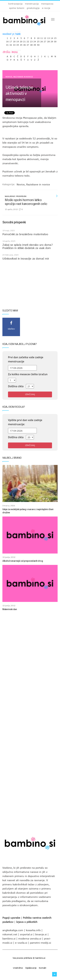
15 (55, 37)
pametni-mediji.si (40, 943)
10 (38, 37)
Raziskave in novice (23, 77)
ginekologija (33, 8)
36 (24, 44)
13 (48, 37)
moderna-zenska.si (30, 939)
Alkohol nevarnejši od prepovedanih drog (23, 561)
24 (35, 41)
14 (52, 37)
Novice (9, 77)
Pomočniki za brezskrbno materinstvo (25, 234)
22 (28, 41)
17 (11, 41)
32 (11, 44)
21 (24, 41)
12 (45, 37)
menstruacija (32, 4)
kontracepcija (15, 4)
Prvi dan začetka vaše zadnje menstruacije (26, 359)
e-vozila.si (21, 943)
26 (42, 41)
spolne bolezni (17, 8)
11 (42, 37)
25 (38, 41)
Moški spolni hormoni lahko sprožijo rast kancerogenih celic (26, 202)
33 (14, 44)
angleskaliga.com (13, 930)
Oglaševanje (31, 968)
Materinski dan (10, 609)
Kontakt (43, 968)
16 (7, 41)
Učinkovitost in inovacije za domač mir (26, 259)
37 (28, 44)
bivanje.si (41, 934)
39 (35, 44)
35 (21, 44)
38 (31, 44)
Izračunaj (30, 394)
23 (31, 41)
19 (18, 41)
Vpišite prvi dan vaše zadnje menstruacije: (25, 422)
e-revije (46, 8)
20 (21, 41)
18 (14, 41)
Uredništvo (18, 968)
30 (55, 41)
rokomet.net (10, 934)
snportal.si (26, 934)
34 (18, 44)
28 (48, 41)
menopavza (47, 4)
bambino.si (9, 939)
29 (52, 41)
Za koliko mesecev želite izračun (28, 374)
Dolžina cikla (16, 386)
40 (38, 44)
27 (45, 41)
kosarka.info (33, 930)
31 (7, 44)
